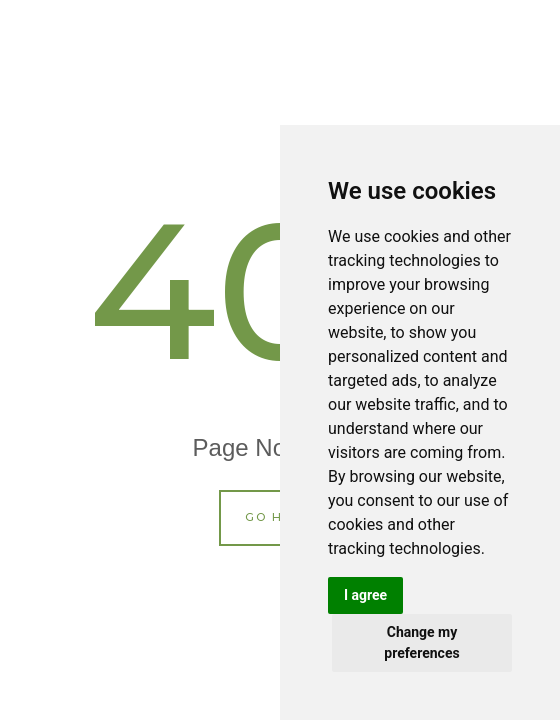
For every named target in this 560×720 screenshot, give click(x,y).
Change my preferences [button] (421, 642)
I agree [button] (365, 595)
